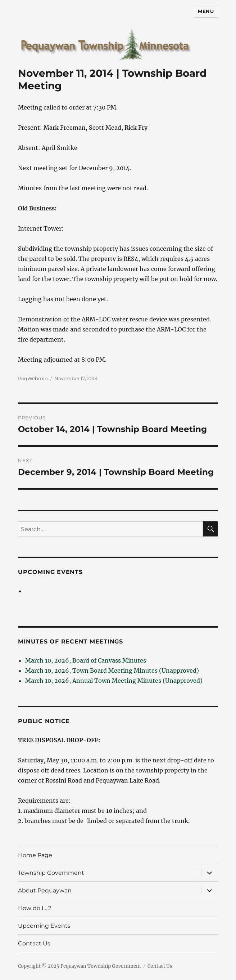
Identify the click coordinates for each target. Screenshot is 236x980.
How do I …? (35, 908)
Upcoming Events (50, 572)
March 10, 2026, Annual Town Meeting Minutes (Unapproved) (114, 681)
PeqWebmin (33, 378)
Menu (206, 11)
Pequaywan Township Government (101, 966)
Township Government (51, 873)
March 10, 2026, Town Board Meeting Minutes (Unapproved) (112, 671)
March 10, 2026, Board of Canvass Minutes (86, 660)
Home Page (35, 855)
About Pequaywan (45, 890)
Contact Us (34, 943)
